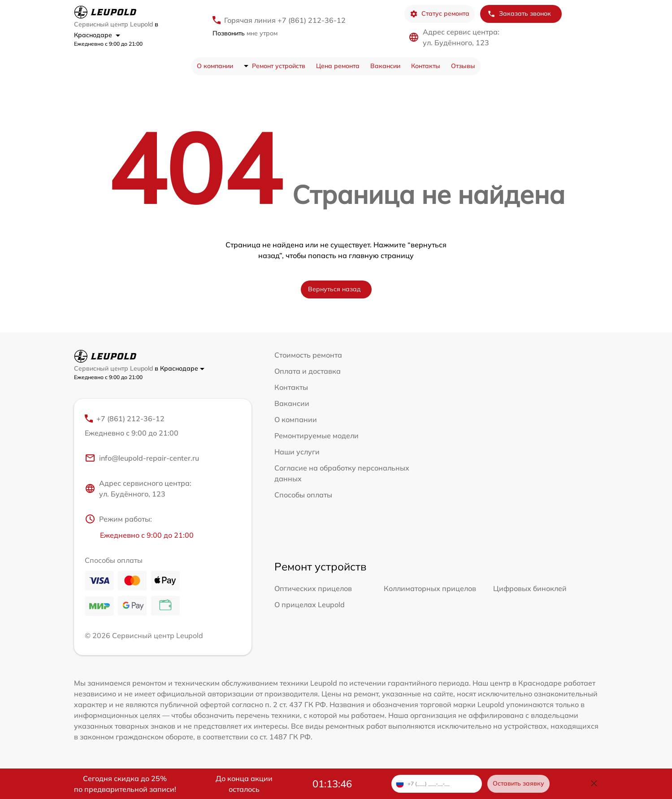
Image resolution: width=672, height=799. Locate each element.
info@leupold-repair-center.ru (142, 458)
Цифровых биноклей (530, 588)
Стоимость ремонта (308, 355)
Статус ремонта (440, 14)
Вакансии (385, 66)
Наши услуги (297, 452)
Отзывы (463, 66)
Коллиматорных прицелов (430, 588)
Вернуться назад (334, 289)
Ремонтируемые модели (316, 436)
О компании (215, 66)
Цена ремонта (338, 66)
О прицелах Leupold (310, 605)
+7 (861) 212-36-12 (163, 426)
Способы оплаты (303, 495)
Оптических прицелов (313, 588)
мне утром (245, 33)
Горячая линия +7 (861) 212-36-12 (285, 20)
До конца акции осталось (244, 784)
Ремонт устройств (279, 66)
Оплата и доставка (308, 371)
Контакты (426, 66)
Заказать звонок (519, 14)
